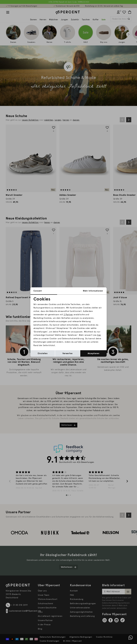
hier (99, 335)
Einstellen (43, 353)
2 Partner (68, 315)
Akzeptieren (94, 353)
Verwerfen (68, 353)
